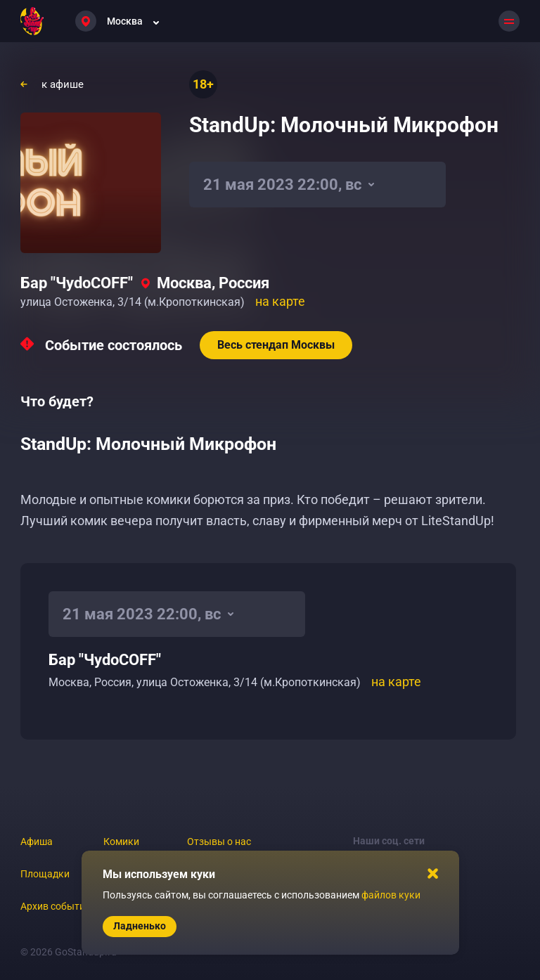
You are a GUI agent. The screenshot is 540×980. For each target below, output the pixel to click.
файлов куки (391, 895)
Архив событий (56, 906)
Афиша (37, 842)
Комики (121, 842)
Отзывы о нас (219, 842)
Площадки (45, 874)
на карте (280, 301)
